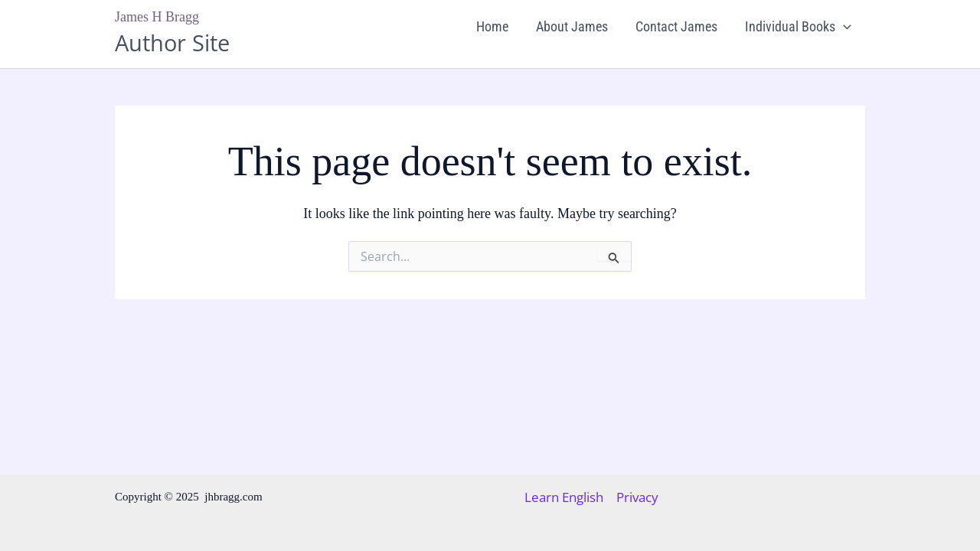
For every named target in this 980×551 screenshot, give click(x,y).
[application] (843, 27)
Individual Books (798, 27)
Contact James (676, 26)
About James (572, 26)
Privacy (637, 497)
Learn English (564, 497)
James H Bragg (157, 17)
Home (492, 26)
